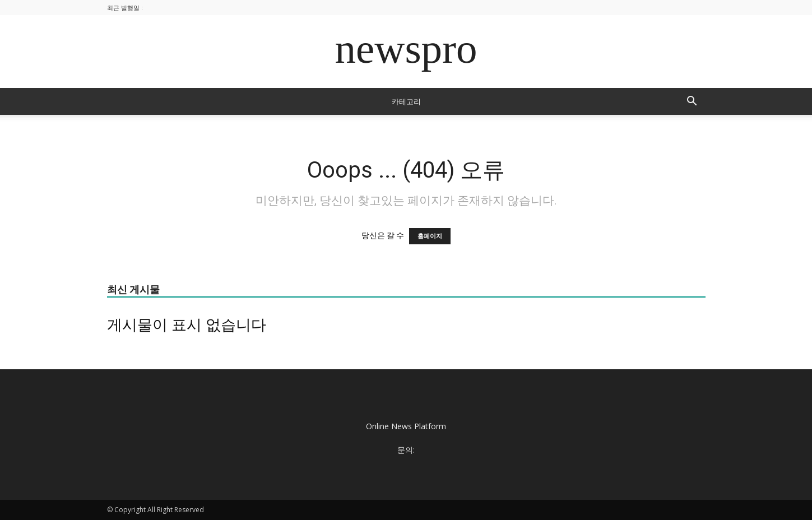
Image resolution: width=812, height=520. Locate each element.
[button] (692, 102)
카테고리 (406, 101)
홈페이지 (430, 236)
